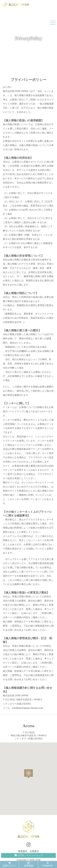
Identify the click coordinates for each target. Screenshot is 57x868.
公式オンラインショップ (29, 855)
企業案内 (34, 851)
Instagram (47, 864)
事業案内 (23, 851)
